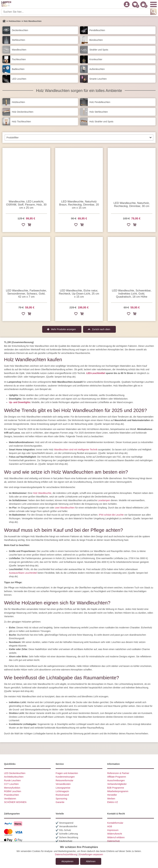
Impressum (113, 830)
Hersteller (112, 795)
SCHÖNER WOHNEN (15, 802)
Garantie (60, 802)
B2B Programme (116, 788)
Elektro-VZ (113, 802)
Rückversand (62, 795)
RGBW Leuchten (13, 791)
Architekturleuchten (14, 777)
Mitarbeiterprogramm (118, 791)
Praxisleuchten (12, 795)
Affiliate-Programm (117, 777)
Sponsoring (61, 799)
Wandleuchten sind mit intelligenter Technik (76, 450)
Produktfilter (13, 138)
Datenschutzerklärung (66, 854)
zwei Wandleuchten (65, 508)
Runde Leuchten (12, 780)
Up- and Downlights (20, 402)
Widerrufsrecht (115, 834)
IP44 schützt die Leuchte (111, 515)
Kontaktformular (115, 823)
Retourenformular (64, 780)
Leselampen (104, 500)
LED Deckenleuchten (15, 773)
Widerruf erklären (116, 837)
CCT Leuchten (11, 784)
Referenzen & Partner (118, 773)
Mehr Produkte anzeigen (64, 329)
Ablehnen (91, 861)
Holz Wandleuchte (42, 493)
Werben (111, 799)
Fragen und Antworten (67, 773)
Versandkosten (63, 784)
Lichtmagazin (62, 791)
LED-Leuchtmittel (96, 373)
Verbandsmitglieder (117, 784)
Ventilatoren (10, 799)
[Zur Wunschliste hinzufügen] (23, 225)
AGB (110, 826)
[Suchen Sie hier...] (76, 12)
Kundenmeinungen (65, 777)
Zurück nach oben (101, 329)
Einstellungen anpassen (91, 854)
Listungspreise (63, 788)
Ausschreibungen (116, 780)
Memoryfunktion (12, 788)
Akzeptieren (67, 861)
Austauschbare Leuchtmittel (23, 573)
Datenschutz (114, 841)
